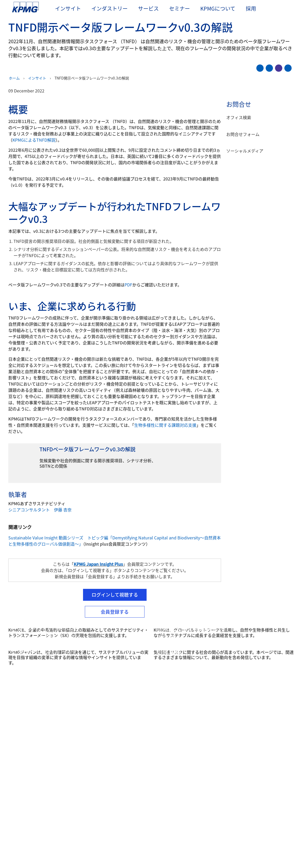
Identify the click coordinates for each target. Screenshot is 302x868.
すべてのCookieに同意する (243, 843)
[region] (151, 843)
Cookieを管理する (199, 843)
